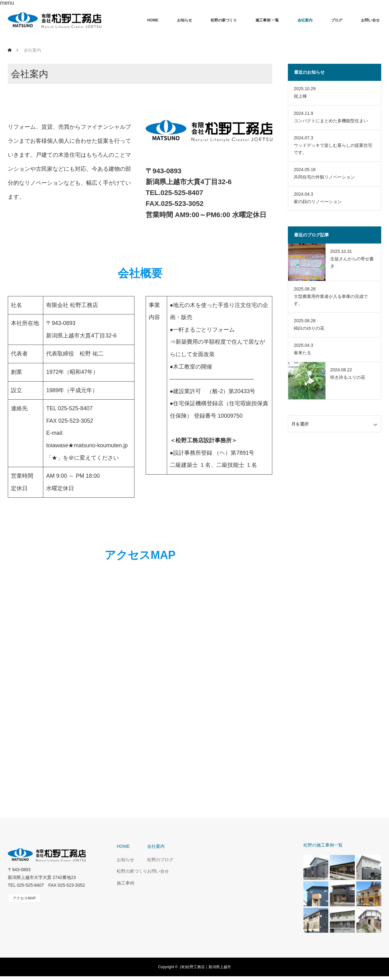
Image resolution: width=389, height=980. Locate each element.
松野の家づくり (224, 20)
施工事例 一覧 (267, 20)
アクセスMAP (24, 898)
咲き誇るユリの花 (348, 377)
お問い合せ (370, 20)
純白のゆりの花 (309, 328)
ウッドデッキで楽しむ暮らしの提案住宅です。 (333, 149)
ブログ (337, 20)
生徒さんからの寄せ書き (352, 262)
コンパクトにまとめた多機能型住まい (331, 121)
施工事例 (125, 883)
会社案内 (305, 20)
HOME (153, 20)
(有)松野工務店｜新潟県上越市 (205, 967)
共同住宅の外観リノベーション (324, 177)
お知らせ (185, 20)
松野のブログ (160, 860)
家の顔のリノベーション (318, 202)
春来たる (302, 353)
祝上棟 (300, 96)
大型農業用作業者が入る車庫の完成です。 (331, 300)
